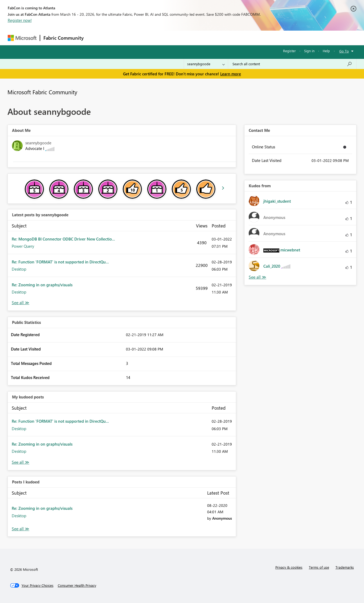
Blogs (189, 38)
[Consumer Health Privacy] (77, 585)
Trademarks (345, 567)
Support (232, 38)
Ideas (141, 38)
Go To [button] (344, 51)
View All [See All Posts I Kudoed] (21, 529)
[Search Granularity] (206, 64)
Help (326, 51)
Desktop (19, 269)
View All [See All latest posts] (21, 303)
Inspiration (119, 38)
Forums (96, 38)
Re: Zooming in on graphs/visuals (42, 285)
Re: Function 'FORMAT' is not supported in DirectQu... (60, 262)
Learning (209, 38)
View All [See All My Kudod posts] (21, 462)
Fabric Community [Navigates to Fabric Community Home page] (64, 38)
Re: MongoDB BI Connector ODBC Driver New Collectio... (63, 239)
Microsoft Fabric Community (42, 92)
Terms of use (319, 567)
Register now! (20, 20)
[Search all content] (292, 64)
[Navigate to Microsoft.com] (22, 38)
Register (289, 51)
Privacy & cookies (289, 567)
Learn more (231, 74)
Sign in (309, 51)
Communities (165, 38)
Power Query (23, 246)
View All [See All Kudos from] (257, 277)
